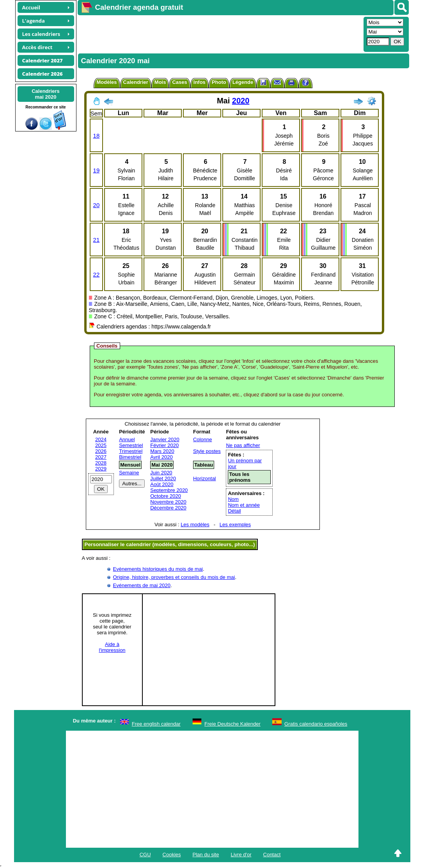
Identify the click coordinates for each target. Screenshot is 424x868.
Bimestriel (130, 457)
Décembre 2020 (168, 508)
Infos (200, 82)
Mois (160, 82)
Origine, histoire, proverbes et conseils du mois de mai (174, 577)
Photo (219, 82)
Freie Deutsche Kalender (232, 724)
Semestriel (131, 445)
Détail (234, 511)
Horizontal (205, 478)
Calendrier (136, 82)
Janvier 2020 (165, 439)
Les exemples (235, 525)
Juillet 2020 (163, 478)
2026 (101, 451)
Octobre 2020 (166, 496)
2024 (101, 439)
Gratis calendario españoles (316, 724)
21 (97, 240)
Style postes (207, 451)
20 (97, 205)
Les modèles (195, 525)
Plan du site (206, 855)
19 (97, 170)
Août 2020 (162, 484)
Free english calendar (156, 724)
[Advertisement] (220, 34)
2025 (101, 445)
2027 (101, 457)
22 (97, 274)
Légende (243, 82)
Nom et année (244, 505)
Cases (179, 82)
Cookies (172, 855)
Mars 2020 (162, 451)
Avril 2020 (161, 457)
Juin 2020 (161, 473)
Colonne (202, 439)
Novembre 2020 (168, 502)
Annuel (127, 439)
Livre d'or (241, 855)
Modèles (107, 82)
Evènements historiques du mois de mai (158, 569)
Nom (233, 499)
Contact (272, 855)
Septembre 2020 (169, 490)
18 (97, 136)
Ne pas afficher (243, 445)
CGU (145, 855)
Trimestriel (131, 451)
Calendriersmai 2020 (46, 94)
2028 (101, 463)
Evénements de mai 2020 (142, 585)
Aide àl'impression (112, 647)
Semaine (129, 473)
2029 (101, 469)
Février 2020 (164, 445)
